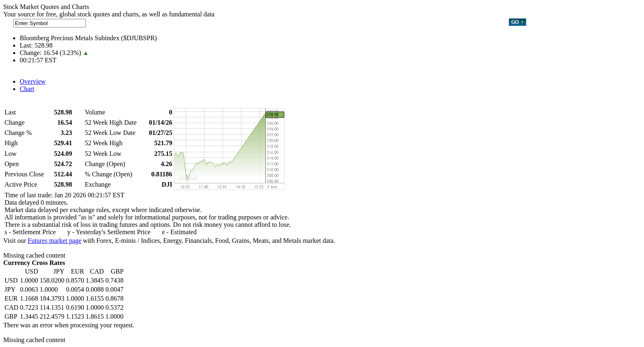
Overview (33, 81)
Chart (27, 89)
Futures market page (54, 241)
